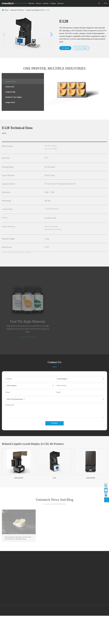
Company (53, 3)
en (105, 3)
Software (38, 3)
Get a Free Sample (82, 48)
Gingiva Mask (9, 102)
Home (7, 10)
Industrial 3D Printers (20, 3)
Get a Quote (66, 48)
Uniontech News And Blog (55, 528)
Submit (54, 451)
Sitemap (95, 638)
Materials (31, 3)
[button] (4, 34)
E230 (54, 506)
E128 (48, 10)
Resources (61, 3)
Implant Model (9, 81)
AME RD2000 (91, 506)
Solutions (46, 3)
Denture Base (9, 87)
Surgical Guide (9, 92)
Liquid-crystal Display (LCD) (35, 10)
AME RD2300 (18, 506)
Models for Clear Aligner (13, 97)
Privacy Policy (104, 638)
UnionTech (12, 638)
